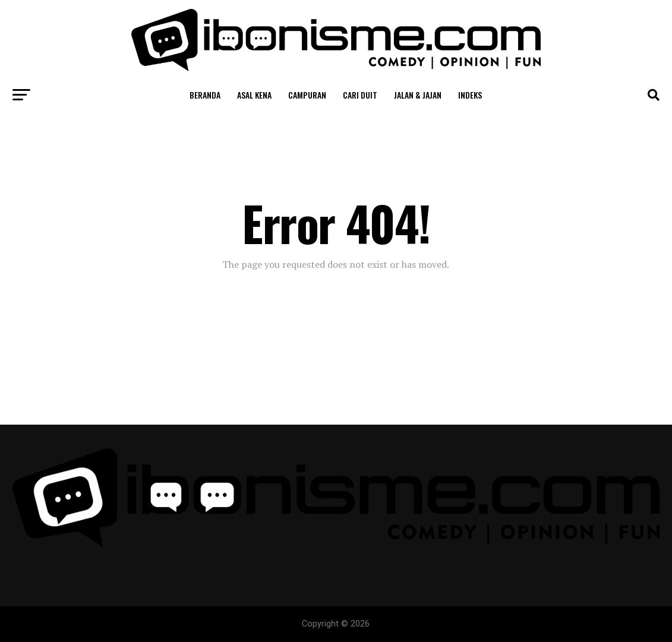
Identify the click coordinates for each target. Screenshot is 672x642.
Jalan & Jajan (418, 95)
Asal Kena (254, 95)
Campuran (307, 95)
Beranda (205, 95)
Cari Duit (360, 95)
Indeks (470, 95)
